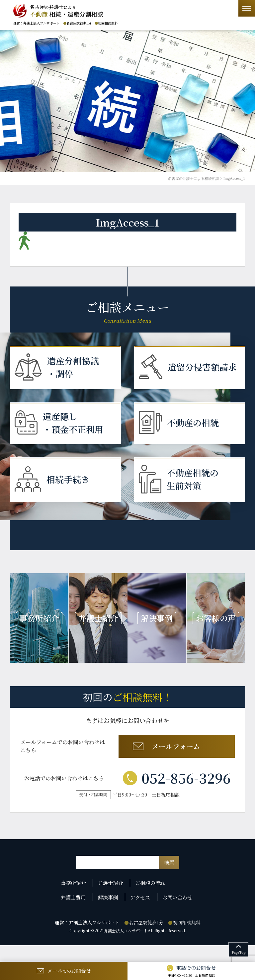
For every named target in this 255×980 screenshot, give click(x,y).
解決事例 (109, 915)
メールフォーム (176, 764)
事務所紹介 (75, 903)
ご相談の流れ (151, 903)
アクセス (141, 915)
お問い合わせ (178, 915)
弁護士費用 (75, 915)
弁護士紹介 (112, 903)
